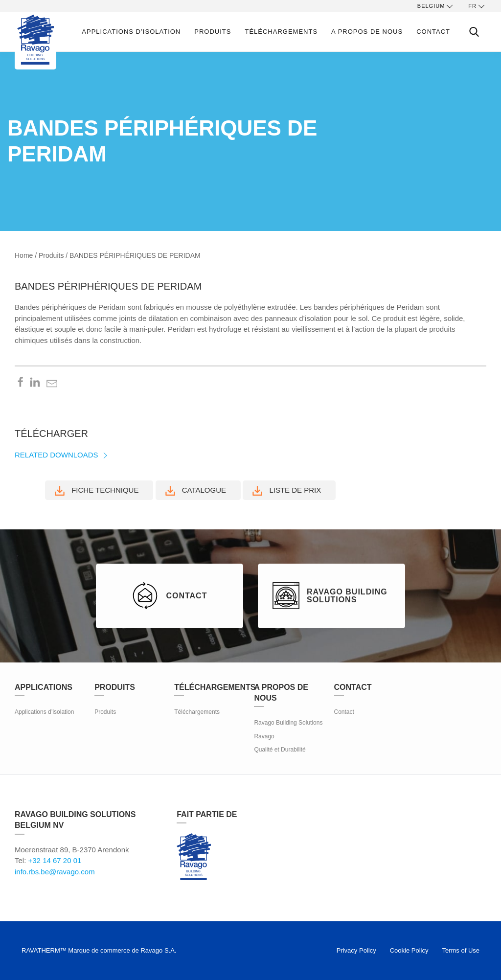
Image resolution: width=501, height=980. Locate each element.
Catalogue (196, 491)
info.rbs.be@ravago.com (55, 872)
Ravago (264, 736)
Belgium (436, 6)
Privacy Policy (356, 950)
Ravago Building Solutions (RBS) (194, 857)
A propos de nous (367, 32)
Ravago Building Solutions (288, 723)
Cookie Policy (409, 950)
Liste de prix (287, 491)
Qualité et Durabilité (280, 750)
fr (477, 6)
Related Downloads (62, 455)
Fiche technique (97, 491)
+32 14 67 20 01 (55, 860)
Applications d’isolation (131, 32)
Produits (213, 32)
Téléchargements (281, 32)
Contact (433, 32)
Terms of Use (461, 950)
